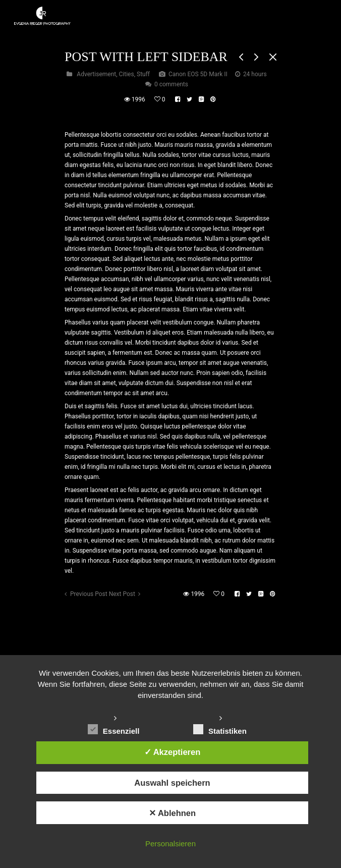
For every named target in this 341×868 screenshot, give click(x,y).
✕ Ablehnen (172, 813)
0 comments (171, 84)
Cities (127, 74)
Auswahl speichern (172, 783)
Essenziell (114, 730)
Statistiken (220, 730)
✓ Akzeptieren (173, 752)
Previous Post (89, 594)
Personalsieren (170, 844)
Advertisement (96, 74)
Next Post (122, 594)
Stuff (143, 74)
